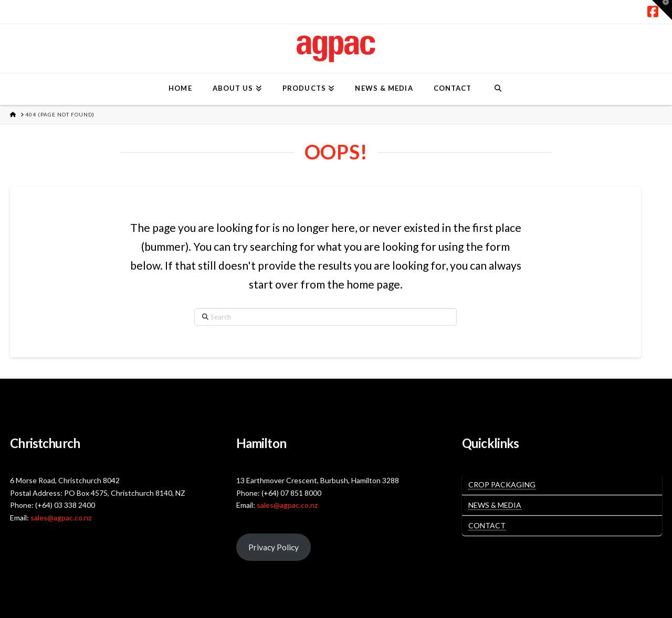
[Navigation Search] (497, 89)
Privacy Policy (274, 547)
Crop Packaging (502, 484)
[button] (662, 10)
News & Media (495, 505)
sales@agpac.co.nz (61, 518)
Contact (487, 525)
